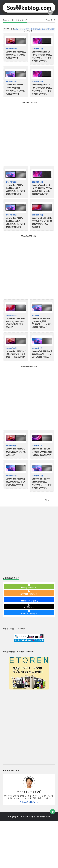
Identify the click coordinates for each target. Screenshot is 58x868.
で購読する (29, 586)
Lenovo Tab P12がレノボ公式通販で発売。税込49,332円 (16, 452)
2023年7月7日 (37, 446)
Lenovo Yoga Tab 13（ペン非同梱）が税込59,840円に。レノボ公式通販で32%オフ (42, 89)
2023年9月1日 (37, 348)
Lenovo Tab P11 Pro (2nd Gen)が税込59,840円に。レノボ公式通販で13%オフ (42, 483)
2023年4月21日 (38, 476)
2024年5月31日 (38, 49)
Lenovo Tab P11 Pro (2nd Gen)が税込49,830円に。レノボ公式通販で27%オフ (15, 89)
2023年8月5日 (11, 446)
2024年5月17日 (12, 82)
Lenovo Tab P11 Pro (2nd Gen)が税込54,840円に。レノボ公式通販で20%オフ (15, 222)
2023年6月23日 (12, 476)
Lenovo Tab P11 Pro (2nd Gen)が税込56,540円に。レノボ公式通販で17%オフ (42, 323)
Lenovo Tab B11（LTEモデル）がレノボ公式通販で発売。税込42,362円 (42, 222)
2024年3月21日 (12, 182)
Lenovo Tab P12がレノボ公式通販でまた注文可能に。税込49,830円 (16, 354)
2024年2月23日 (38, 215)
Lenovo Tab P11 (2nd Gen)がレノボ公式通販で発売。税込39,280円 (42, 452)
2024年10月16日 (12, 49)
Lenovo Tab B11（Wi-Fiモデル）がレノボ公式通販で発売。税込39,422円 (15, 323)
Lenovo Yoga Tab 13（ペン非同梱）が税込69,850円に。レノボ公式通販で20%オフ (42, 190)
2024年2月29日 (12, 215)
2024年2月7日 (37, 315)
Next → (49, 500)
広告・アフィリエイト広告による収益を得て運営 (34, 29)
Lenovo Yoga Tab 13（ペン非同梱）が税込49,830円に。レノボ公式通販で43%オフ (42, 56)
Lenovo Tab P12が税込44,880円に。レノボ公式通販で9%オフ (16, 55)
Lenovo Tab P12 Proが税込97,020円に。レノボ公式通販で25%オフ (16, 482)
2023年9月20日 (12, 348)
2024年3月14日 (38, 182)
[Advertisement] (29, 133)
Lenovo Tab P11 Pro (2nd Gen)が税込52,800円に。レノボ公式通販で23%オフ (15, 190)
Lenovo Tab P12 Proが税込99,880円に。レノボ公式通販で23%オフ (42, 354)
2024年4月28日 (38, 82)
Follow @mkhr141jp (29, 802)
